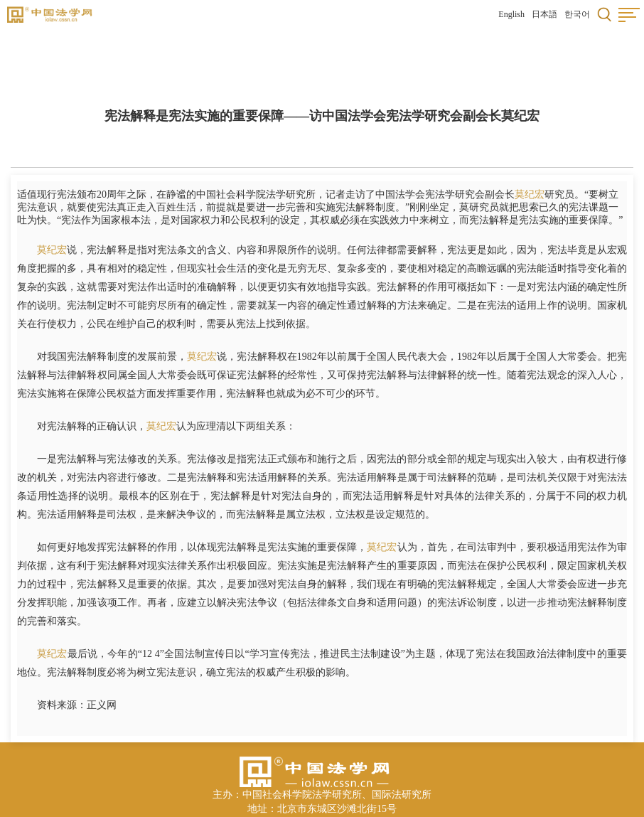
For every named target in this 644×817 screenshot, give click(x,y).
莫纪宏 (530, 194)
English (511, 14)
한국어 (577, 14)
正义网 (102, 705)
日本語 (544, 14)
